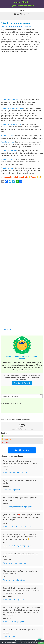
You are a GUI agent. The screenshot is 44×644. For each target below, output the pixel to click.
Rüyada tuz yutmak (8, 168)
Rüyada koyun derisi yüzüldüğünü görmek (18, 546)
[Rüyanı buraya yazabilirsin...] (22, 396)
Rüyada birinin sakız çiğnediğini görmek (17, 526)
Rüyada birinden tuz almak (15, 23)
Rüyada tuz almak (7, 136)
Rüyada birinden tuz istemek (11, 124)
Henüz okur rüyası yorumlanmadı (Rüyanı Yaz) (16, 26)
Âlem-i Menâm (22, 2)
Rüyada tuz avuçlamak (9, 151)
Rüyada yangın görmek (11, 490)
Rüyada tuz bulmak (8, 142)
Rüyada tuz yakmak (8, 159)
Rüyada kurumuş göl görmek (13, 600)
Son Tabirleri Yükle (22, 450)
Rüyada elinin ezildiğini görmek (14, 622)
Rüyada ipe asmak (10, 636)
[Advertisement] (22, 76)
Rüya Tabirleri (8, 330)
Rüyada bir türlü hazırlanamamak (15, 563)
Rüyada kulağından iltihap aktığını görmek (18, 507)
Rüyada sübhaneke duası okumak (15, 473)
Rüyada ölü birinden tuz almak (12, 108)
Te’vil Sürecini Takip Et (22, 383)
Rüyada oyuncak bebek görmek (14, 580)
